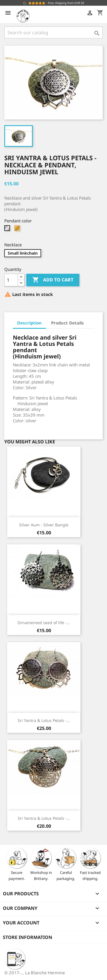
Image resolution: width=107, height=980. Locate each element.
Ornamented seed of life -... (44, 623)
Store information (28, 937)
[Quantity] (11, 280)
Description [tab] (29, 323)
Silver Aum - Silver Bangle (44, 525)
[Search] (53, 33)
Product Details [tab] (67, 323)
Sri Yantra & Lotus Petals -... (44, 720)
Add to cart (53, 280)
